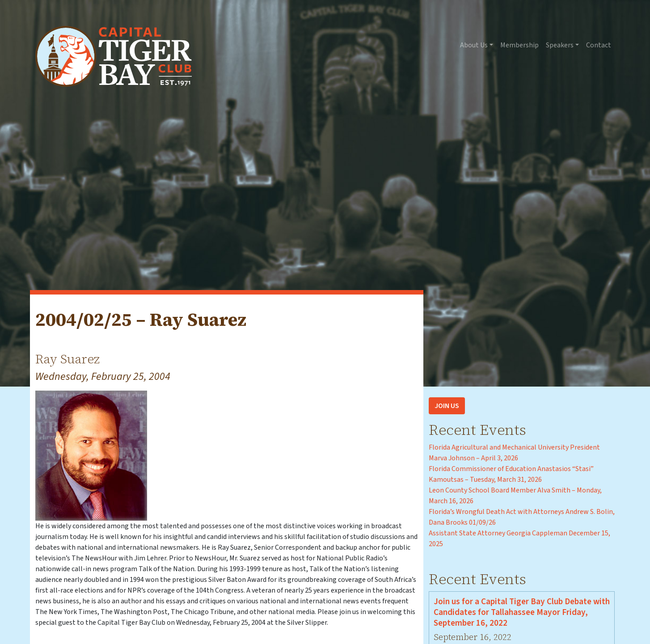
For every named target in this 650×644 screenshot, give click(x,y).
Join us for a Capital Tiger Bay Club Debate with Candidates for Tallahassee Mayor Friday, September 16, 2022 (522, 612)
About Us (474, 45)
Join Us (447, 406)
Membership (519, 45)
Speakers (560, 45)
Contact (599, 45)
